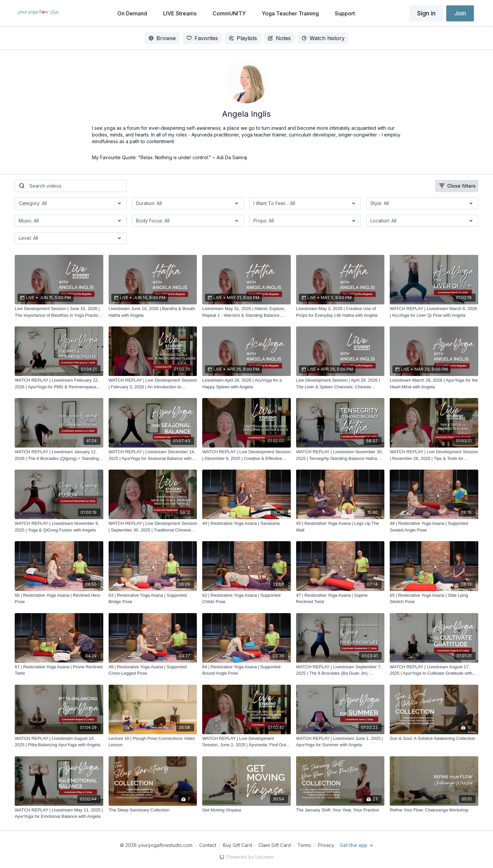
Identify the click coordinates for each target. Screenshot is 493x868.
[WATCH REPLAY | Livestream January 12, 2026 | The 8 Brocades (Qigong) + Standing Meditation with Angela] (59, 455)
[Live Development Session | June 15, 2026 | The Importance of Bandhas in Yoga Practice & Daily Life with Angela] (59, 312)
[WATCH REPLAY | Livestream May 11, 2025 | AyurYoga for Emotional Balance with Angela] (59, 813)
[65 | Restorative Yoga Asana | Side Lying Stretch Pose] (434, 599)
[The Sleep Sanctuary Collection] (153, 810)
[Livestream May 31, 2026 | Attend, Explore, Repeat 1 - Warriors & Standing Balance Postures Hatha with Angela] (246, 312)
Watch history (323, 38)
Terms (304, 845)
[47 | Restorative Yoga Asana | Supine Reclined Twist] (340, 599)
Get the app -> (356, 845)
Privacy (326, 845)
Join (460, 13)
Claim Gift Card (275, 845)
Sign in (426, 13)
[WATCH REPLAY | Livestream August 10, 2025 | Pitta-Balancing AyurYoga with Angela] (59, 742)
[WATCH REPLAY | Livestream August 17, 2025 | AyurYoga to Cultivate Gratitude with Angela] (434, 670)
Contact (208, 845)
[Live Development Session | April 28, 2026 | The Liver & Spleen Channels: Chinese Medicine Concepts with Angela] (340, 383)
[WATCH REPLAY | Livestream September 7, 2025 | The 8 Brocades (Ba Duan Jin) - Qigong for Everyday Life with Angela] (340, 670)
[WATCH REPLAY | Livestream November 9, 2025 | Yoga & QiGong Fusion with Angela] (59, 527)
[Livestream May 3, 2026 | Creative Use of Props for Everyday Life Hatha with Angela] (340, 312)
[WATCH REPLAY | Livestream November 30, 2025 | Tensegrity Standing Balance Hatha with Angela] (340, 455)
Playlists (243, 38)
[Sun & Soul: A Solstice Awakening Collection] (434, 739)
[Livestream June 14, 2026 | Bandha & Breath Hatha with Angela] (153, 312)
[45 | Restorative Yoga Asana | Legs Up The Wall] (340, 527)
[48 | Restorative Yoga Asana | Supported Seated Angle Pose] (434, 527)
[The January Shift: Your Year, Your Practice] (340, 810)
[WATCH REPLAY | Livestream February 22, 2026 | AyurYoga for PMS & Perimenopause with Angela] (59, 383)
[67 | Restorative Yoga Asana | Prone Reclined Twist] (59, 670)
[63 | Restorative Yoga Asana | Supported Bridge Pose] (153, 599)
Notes (279, 38)
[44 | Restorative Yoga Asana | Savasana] (246, 523)
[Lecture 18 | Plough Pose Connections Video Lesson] (153, 742)
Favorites (202, 38)
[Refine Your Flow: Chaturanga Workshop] (434, 810)
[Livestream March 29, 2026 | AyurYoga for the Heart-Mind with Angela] (434, 383)
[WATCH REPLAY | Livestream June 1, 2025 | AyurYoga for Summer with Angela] (340, 742)
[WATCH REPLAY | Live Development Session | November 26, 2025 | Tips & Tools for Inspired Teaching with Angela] (434, 455)
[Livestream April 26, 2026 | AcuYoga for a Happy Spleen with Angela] (246, 383)
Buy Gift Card (237, 845)
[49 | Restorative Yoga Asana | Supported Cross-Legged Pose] (153, 670)
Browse (162, 38)
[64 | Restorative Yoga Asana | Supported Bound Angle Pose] (246, 670)
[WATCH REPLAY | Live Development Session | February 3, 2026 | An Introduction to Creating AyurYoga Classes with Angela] (153, 383)
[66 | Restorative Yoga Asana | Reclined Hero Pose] (59, 599)
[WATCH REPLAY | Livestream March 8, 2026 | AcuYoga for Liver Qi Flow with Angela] (434, 312)
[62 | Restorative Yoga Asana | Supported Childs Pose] (246, 599)
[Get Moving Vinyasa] (246, 810)
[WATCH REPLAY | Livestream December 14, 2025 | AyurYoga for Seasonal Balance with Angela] (153, 455)
